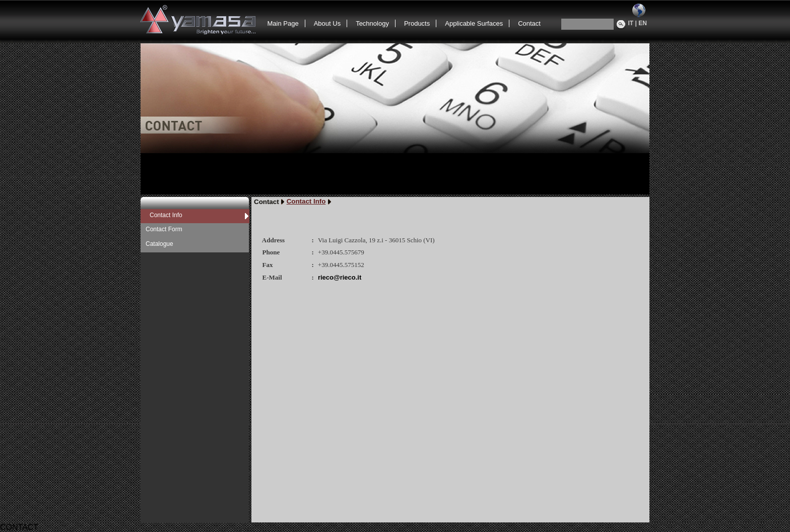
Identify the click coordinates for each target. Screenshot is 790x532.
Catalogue (159, 244)
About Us (327, 23)
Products (417, 23)
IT (631, 23)
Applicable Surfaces (474, 23)
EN (643, 23)
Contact (529, 23)
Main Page (283, 23)
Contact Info (166, 215)
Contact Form (164, 229)
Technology (372, 23)
